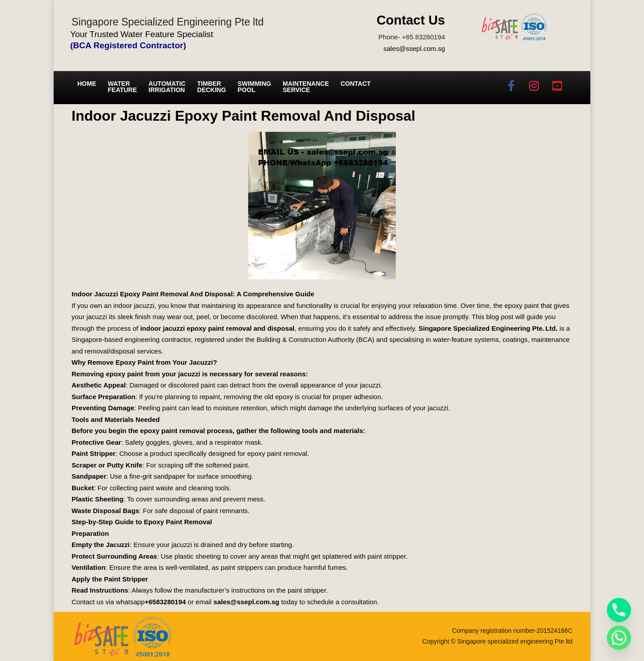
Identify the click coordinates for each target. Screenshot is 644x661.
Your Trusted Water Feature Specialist (142, 34)
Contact (355, 84)
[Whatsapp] (619, 638)
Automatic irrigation (167, 87)
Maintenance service (306, 87)
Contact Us (411, 20)
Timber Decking (212, 87)
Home (87, 84)
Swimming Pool (254, 87)
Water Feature (122, 87)
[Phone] (619, 610)
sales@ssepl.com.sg (414, 48)
